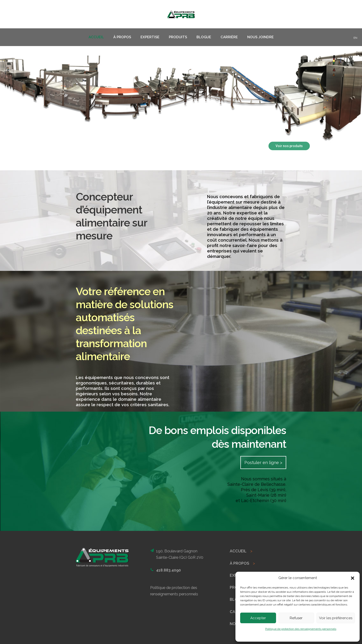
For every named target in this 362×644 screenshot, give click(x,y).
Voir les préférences (336, 618)
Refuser (296, 618)
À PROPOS (239, 563)
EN (355, 38)
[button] (353, 578)
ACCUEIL (238, 551)
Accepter (258, 618)
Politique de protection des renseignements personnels (301, 629)
